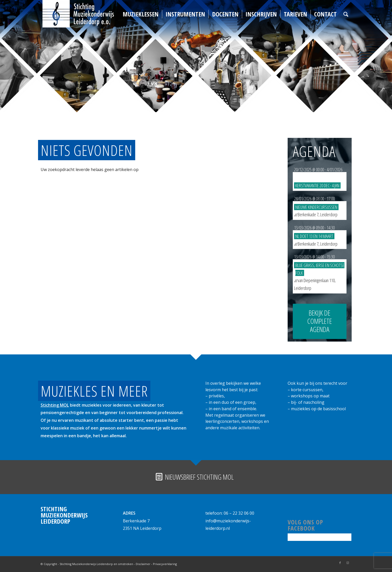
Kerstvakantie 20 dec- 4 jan (317, 185)
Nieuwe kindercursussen (316, 207)
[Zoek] (346, 14)
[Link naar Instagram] (348, 563)
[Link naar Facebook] (340, 563)
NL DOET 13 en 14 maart (314, 236)
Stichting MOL (55, 405)
